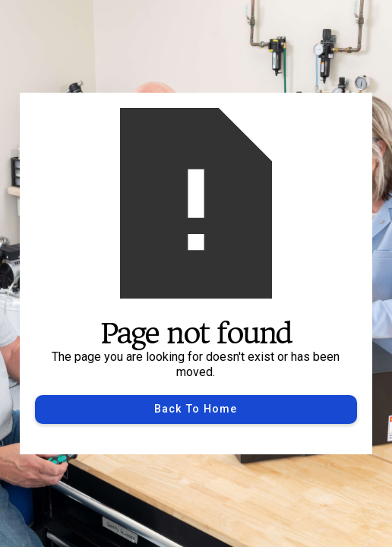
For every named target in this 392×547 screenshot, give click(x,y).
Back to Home (196, 409)
